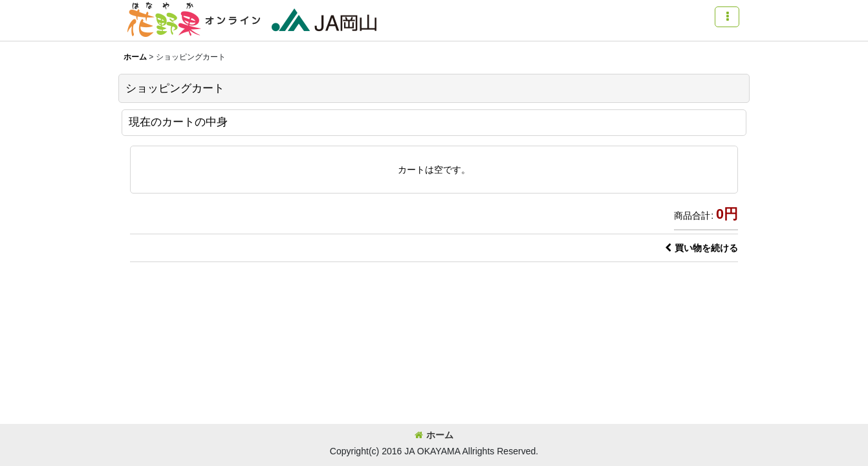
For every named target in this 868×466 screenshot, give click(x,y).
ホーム (434, 435)
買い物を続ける (701, 248)
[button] (727, 17)
